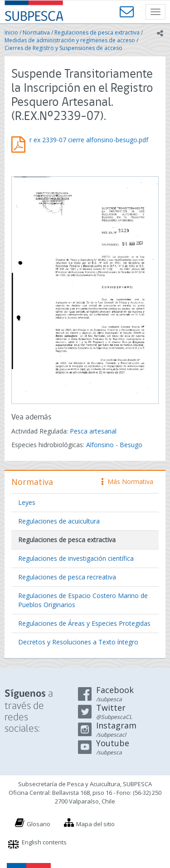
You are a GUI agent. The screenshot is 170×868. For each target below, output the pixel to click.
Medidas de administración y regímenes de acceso (70, 40)
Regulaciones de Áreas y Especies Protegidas (84, 623)
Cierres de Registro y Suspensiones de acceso (63, 48)
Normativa (36, 32)
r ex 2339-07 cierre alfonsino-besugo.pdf (89, 140)
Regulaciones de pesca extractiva (97, 32)
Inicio (11, 32)
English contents (44, 842)
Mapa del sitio (95, 824)
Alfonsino (100, 445)
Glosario (39, 824)
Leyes (27, 502)
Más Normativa (127, 481)
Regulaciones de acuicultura (59, 521)
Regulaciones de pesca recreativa (67, 577)
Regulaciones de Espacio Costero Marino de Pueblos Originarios (83, 600)
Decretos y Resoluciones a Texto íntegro (78, 642)
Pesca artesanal (93, 431)
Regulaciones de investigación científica (76, 558)
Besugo (131, 445)
